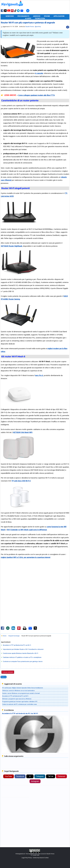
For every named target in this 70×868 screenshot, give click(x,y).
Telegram (40, 776)
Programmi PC (23, 16)
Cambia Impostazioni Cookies (41, 858)
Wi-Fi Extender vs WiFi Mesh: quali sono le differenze (27, 530)
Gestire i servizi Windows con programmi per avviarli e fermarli (21, 693)
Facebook (20, 776)
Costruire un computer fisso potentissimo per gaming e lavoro (23, 661)
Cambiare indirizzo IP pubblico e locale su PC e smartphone (22, 657)
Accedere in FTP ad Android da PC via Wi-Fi (17, 645)
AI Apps (28, 18)
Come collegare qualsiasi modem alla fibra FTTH (37, 95)
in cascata (39, 73)
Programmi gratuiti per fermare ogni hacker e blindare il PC (20, 702)
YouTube (9, 776)
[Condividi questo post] (68, 27)
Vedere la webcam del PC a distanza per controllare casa (19, 704)
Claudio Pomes (30, 27)
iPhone (47, 16)
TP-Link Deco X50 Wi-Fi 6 (21, 481)
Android (37, 16)
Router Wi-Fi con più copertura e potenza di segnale (28, 23)
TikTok (51, 776)
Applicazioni (59, 16)
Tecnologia (40, 18)
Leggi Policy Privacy (27, 858)
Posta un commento (8, 672)
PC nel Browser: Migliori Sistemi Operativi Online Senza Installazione (23, 688)
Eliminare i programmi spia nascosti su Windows (17, 699)
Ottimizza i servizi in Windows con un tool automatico (18, 691)
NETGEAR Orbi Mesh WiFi (23, 432)
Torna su (4, 677)
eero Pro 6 (39, 375)
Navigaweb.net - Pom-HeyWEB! (25, 854)
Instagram (35, 781)
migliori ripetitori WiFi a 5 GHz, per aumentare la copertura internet (26, 557)
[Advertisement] (35, 582)
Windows (10, 16)
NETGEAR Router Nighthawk (12, 246)
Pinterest (61, 776)
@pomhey (38, 27)
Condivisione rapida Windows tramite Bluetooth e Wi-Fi (21, 653)
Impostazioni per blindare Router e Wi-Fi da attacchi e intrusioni (23, 649)
